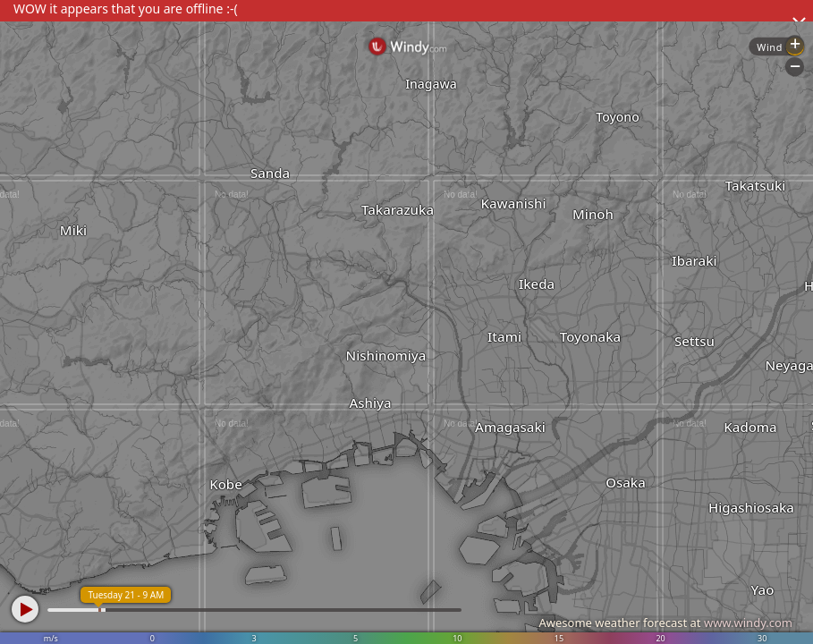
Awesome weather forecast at (665, 623)
